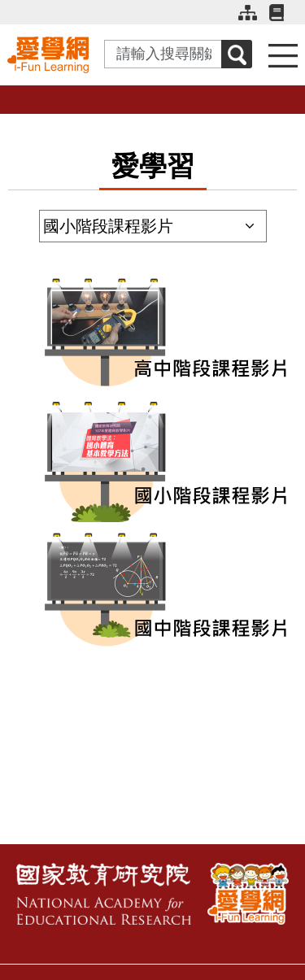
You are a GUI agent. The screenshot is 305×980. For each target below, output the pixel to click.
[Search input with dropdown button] (163, 54)
